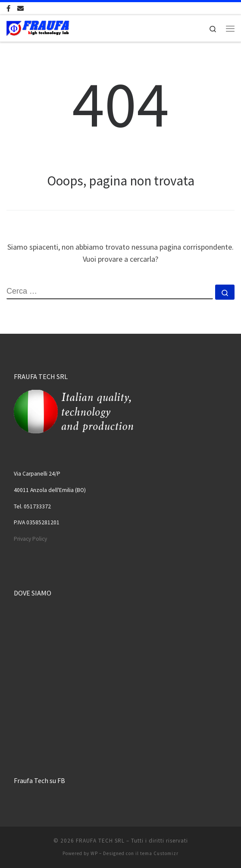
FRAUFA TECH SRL (100, 841)
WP (94, 853)
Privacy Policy (30, 539)
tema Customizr (159, 853)
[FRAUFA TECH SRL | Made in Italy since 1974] (38, 27)
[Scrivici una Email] (20, 8)
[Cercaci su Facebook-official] (8, 8)
